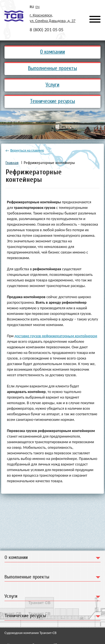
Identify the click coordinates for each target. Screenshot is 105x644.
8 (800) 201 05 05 (46, 30)
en (38, 7)
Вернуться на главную (25, 150)
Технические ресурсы (53, 101)
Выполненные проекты (53, 68)
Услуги (53, 85)
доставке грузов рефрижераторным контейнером (56, 336)
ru (32, 7)
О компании (53, 52)
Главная (12, 163)
